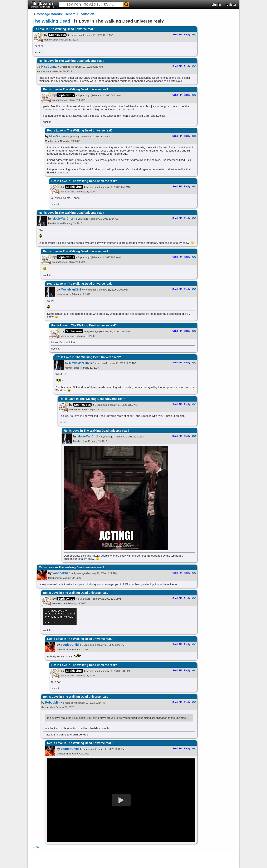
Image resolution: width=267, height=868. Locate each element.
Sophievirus (57, 35)
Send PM (177, 34)
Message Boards (49, 14)
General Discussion (79, 14)
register (231, 5)
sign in (216, 5)
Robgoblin (52, 702)
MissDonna (49, 67)
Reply (187, 34)
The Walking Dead (51, 21)
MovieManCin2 (63, 219)
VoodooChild (61, 573)
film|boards (43, 4)
